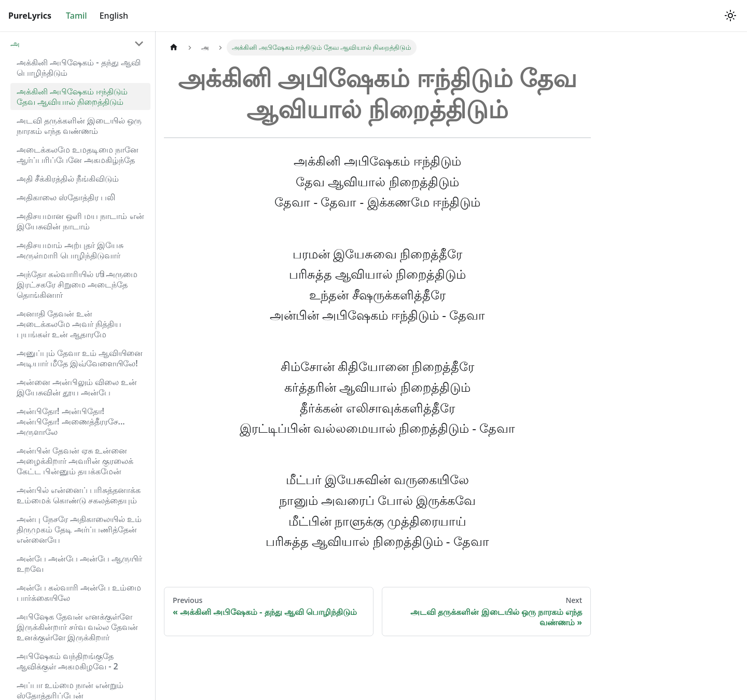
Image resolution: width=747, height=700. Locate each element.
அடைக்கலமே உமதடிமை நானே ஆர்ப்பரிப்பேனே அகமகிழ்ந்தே (78, 155)
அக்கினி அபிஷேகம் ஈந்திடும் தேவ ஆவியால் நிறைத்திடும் (72, 97)
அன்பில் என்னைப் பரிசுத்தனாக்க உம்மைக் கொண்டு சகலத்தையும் (79, 495)
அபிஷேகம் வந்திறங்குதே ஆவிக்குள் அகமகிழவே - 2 (67, 661)
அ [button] (15, 44)
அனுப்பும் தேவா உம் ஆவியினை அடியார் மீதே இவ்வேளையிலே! (80, 358)
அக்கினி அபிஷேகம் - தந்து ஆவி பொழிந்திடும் (79, 67)
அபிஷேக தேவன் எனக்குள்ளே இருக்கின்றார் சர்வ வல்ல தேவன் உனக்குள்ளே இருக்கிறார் (77, 627)
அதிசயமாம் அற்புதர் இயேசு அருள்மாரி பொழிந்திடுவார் (70, 250)
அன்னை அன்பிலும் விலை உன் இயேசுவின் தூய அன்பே (77, 387)
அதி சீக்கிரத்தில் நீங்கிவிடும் (68, 179)
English (114, 16)
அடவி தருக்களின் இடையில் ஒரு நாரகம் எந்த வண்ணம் (79, 126)
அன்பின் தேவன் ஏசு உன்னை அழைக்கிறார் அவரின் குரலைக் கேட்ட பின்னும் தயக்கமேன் (75, 461)
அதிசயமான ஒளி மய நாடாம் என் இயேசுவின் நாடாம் (80, 221)
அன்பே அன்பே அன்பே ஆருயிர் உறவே (79, 564)
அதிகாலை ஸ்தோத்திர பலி (66, 197)
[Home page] (174, 47)
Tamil (77, 16)
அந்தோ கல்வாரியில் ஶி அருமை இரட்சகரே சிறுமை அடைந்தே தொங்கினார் (77, 284)
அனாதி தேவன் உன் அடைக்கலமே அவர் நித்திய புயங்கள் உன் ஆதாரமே (69, 324)
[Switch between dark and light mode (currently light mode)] (730, 16)
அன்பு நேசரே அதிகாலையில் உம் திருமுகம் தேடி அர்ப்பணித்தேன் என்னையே (79, 529)
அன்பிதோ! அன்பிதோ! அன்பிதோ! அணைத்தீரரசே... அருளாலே (71, 421)
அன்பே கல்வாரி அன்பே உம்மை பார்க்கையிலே (79, 593)
